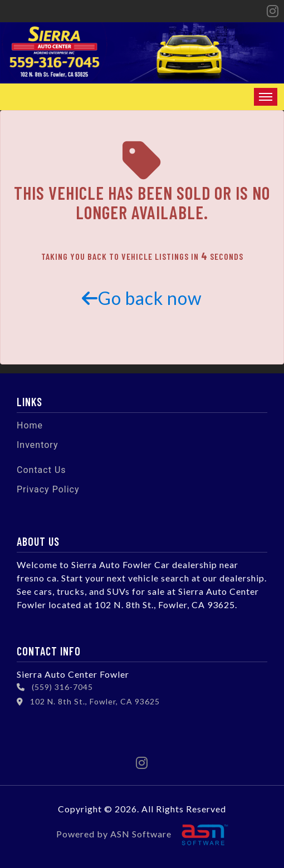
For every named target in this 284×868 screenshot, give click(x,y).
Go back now (142, 298)
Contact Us (41, 470)
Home (30, 425)
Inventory (38, 445)
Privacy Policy (48, 489)
